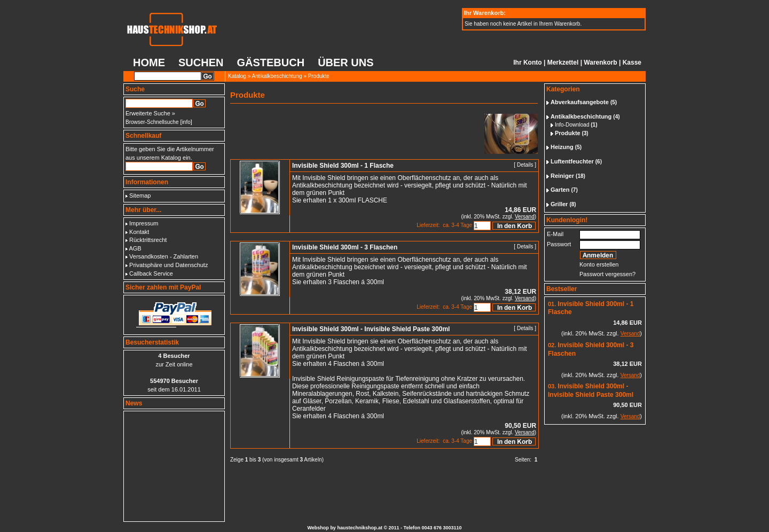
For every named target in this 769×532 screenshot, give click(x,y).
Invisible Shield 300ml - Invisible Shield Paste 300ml (591, 390)
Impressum (144, 223)
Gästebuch (270, 62)
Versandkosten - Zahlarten (164, 256)
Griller (559, 204)
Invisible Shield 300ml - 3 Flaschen (345, 247)
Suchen (201, 62)
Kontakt (139, 232)
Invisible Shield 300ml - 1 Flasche (343, 166)
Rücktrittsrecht (148, 240)
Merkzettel (563, 62)
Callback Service (151, 273)
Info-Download (572, 125)
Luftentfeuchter (572, 161)
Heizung (562, 147)
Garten (560, 190)
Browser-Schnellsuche (152, 122)
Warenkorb (600, 62)
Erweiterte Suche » (150, 113)
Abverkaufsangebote (580, 102)
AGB (135, 248)
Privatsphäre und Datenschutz (168, 265)
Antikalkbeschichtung (277, 76)
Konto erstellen (599, 264)
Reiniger (562, 176)
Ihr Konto (527, 62)
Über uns (346, 62)
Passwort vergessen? (607, 274)
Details (525, 165)
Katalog (237, 76)
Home (149, 62)
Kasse (632, 62)
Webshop (318, 528)
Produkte (319, 76)
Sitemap (140, 195)
